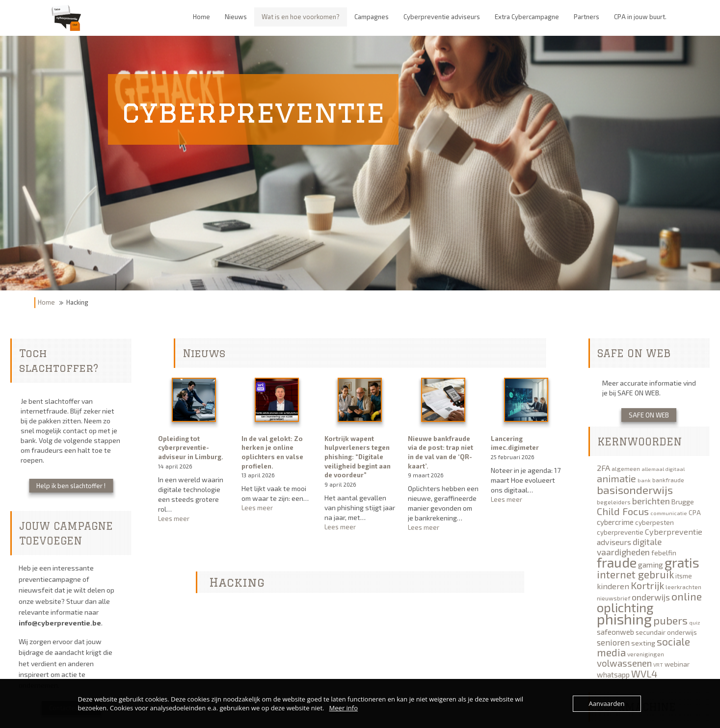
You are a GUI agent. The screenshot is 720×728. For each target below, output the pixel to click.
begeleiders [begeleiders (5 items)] (614, 502)
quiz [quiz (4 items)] (694, 622)
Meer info (344, 708)
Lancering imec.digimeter (515, 443)
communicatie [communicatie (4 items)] (669, 513)
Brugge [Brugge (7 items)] (683, 502)
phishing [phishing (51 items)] (624, 619)
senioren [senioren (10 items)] (613, 642)
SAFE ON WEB (649, 415)
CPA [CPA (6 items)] (695, 513)
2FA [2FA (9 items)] (603, 468)
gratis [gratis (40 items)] (682, 562)
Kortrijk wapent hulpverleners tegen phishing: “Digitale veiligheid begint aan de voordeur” (358, 457)
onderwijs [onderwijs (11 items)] (651, 597)
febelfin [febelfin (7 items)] (664, 553)
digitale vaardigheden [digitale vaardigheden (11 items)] (629, 547)
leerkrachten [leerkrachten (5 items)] (683, 587)
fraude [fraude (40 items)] (617, 562)
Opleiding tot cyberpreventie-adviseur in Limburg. (191, 448)
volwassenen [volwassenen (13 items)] (624, 663)
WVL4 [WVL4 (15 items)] (644, 674)
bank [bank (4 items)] (644, 480)
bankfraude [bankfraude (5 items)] (668, 480)
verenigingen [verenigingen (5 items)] (646, 654)
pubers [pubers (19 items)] (670, 620)
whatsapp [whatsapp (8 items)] (613, 675)
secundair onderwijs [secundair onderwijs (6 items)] (666, 632)
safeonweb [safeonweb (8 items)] (615, 632)
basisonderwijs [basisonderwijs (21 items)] (635, 490)
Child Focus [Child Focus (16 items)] (623, 511)
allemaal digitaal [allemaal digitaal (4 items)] (663, 469)
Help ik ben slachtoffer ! (71, 486)
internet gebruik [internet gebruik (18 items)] (635, 574)
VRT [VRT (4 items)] (658, 664)
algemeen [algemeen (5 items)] (626, 468)
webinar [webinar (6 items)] (677, 664)
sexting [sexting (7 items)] (643, 643)
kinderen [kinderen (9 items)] (613, 586)
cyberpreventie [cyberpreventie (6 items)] (620, 532)
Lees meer (193, 519)
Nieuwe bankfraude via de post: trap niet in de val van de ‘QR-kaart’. (440, 452)
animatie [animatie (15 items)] (616, 478)
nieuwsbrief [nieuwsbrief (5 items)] (613, 598)
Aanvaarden (607, 703)
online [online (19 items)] (687, 596)
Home (46, 302)
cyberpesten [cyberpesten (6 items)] (654, 522)
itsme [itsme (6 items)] (684, 576)
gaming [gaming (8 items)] (651, 565)
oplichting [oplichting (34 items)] (625, 607)
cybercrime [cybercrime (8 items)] (615, 522)
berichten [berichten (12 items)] (651, 501)
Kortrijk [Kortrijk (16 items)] (647, 585)
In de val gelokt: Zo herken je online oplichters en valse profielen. (272, 452)
